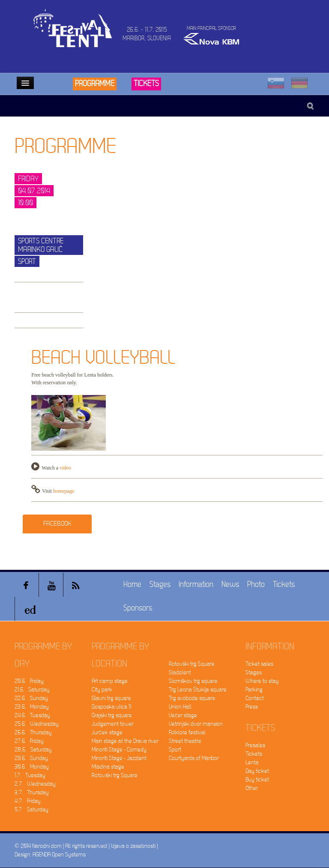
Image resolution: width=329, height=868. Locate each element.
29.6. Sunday (31, 758)
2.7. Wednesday (35, 784)
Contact (255, 698)
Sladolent (180, 672)
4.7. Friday (28, 801)
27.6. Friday (29, 741)
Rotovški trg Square (115, 775)
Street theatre (185, 741)
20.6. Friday (29, 681)
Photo (256, 585)
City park (102, 690)
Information (196, 585)
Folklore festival (187, 732)
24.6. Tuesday (32, 715)
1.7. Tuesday (30, 775)
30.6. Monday (32, 767)
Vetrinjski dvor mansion (196, 724)
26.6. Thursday (33, 732)
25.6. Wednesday (37, 724)
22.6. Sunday (31, 698)
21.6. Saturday (32, 690)
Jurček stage (107, 732)
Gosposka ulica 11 (111, 707)
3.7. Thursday (32, 792)
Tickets (146, 84)
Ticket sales (259, 664)
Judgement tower (113, 724)
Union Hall (180, 707)
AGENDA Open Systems (59, 855)
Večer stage (183, 715)
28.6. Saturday (33, 750)
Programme (95, 84)
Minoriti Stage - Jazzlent (119, 758)
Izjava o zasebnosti (133, 846)
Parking (254, 690)
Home (132, 585)
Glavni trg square (111, 698)
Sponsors (138, 608)
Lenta (252, 762)
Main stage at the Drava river (125, 741)
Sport (175, 750)
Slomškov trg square (193, 681)
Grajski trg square (112, 715)
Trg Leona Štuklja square (198, 690)
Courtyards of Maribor (194, 758)
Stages (160, 585)
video (65, 468)
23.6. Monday (32, 707)
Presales (255, 745)
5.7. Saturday (31, 810)
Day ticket (257, 771)
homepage (64, 491)
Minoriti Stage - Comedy (119, 750)
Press (252, 707)
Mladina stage (108, 767)
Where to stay (262, 681)
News (230, 585)
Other (252, 788)
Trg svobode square (192, 698)
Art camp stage (110, 681)
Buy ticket (257, 780)
